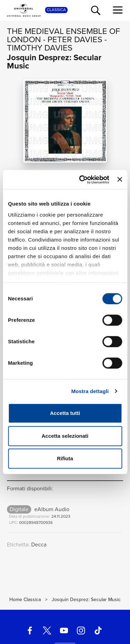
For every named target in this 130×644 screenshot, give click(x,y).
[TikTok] (98, 631)
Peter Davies (75, 39)
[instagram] (81, 631)
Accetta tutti (65, 413)
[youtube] (64, 631)
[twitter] (47, 631)
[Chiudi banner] (120, 180)
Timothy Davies (40, 48)
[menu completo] (118, 10)
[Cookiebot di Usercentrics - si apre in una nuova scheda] (82, 180)
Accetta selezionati (65, 436)
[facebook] (30, 631)
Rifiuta (65, 458)
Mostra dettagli (90, 391)
